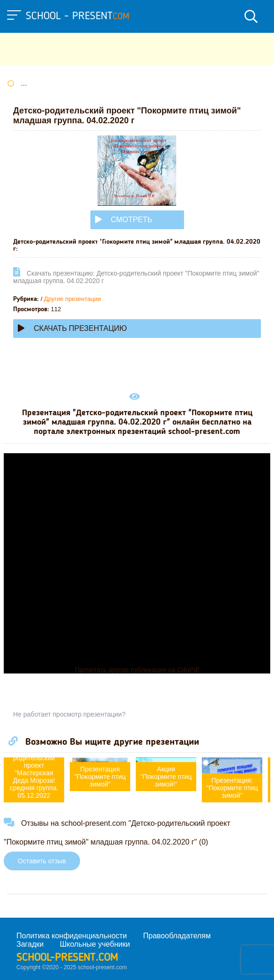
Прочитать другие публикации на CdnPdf (137, 670)
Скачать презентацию (72, 328)
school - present (78, 16)
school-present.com (67, 958)
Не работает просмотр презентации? (69, 714)
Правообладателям (177, 936)
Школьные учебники (95, 944)
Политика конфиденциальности (72, 936)
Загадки (30, 944)
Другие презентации (73, 299)
